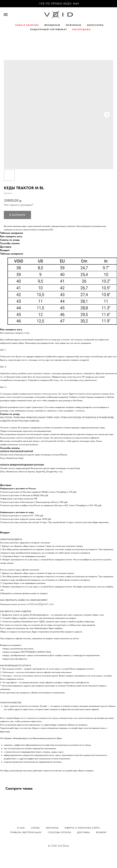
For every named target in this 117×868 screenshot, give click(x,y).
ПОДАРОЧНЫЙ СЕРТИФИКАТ (49, 29)
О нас (21, 828)
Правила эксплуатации (26, 832)
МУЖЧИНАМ (74, 25)
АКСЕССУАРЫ (95, 25)
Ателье (35, 828)
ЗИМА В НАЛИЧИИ (27, 25)
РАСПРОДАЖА (81, 29)
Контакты (52, 828)
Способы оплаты (59, 832)
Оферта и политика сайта (82, 828)
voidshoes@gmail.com (40, 604)
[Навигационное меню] (6, 15)
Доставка (84, 832)
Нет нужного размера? (18, 205)
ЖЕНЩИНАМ (52, 25)
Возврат (102, 832)
